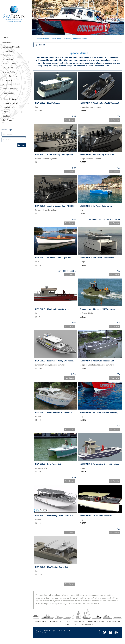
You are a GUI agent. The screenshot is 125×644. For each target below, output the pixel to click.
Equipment (7, 84)
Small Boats (8, 68)
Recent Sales (8, 93)
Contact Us (8, 107)
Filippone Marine (80, 39)
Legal (5, 112)
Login (22, 145)
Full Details (70, 120)
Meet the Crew (10, 99)
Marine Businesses (11, 76)
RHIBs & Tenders (10, 64)
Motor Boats (8, 51)
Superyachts (8, 59)
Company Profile (10, 103)
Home (6, 37)
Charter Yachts (9, 72)
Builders (67, 39)
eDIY (45, 633)
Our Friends (8, 120)
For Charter (8, 80)
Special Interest (9, 89)
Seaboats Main (43, 39)
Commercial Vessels (11, 47)
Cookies (6, 116)
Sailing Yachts (9, 55)
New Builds (8, 43)
